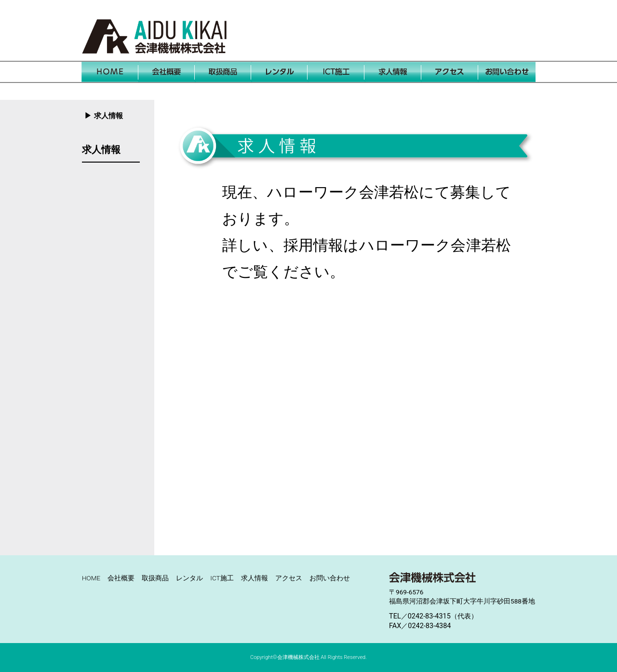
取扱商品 (155, 578)
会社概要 (121, 578)
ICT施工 (222, 578)
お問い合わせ (330, 578)
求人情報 (101, 150)
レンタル (189, 578)
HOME (91, 578)
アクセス (289, 578)
